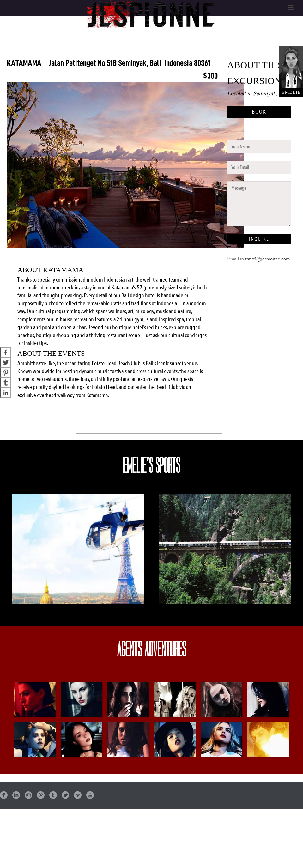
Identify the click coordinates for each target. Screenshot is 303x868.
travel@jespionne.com (267, 259)
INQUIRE (259, 239)
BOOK (259, 112)
